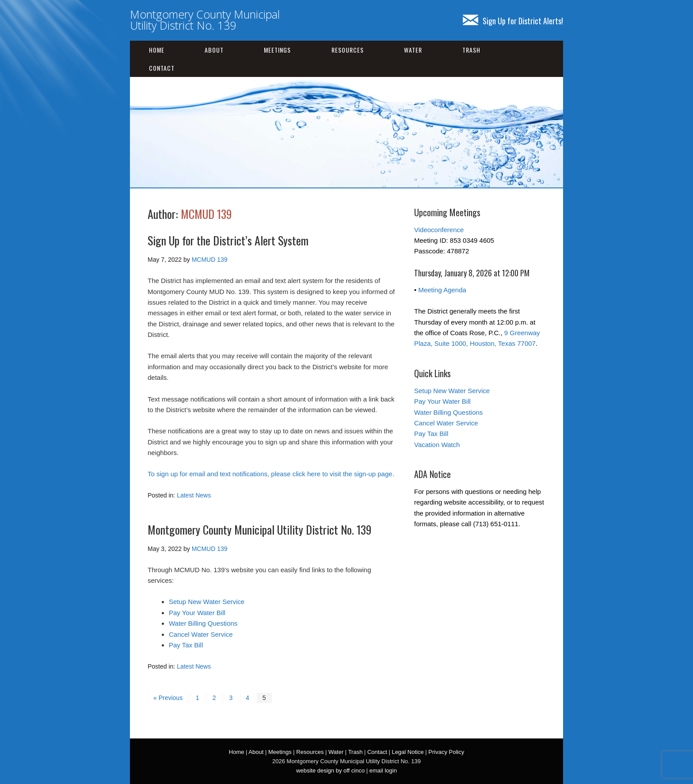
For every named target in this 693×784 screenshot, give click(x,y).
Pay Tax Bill (186, 645)
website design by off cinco (330, 771)
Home (157, 50)
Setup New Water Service (207, 602)
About (214, 50)
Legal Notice (407, 752)
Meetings (277, 50)
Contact (162, 68)
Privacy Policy (446, 752)
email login (383, 771)
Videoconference (439, 230)
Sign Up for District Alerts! (513, 21)
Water (413, 50)
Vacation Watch (437, 445)
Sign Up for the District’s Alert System (228, 240)
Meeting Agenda (442, 290)
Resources (348, 50)
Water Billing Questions (203, 623)
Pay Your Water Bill (197, 613)
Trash (471, 50)
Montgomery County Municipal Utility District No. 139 (205, 20)
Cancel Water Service (201, 634)
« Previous (168, 698)
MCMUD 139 (206, 214)
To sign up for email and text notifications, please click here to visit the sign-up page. (271, 474)
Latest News (194, 495)
